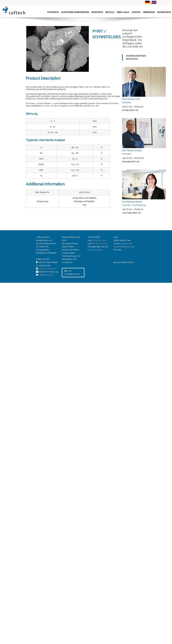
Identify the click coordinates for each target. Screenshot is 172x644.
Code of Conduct (95, 250)
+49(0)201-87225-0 (47, 269)
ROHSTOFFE (97, 12)
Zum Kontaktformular (72, 272)
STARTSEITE (53, 12)
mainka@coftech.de (131, 213)
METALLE (110, 12)
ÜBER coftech (123, 12)
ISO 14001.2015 (99, 243)
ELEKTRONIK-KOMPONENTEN (75, 12)
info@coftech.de (46, 275)
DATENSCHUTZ (164, 12)
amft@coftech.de (130, 110)
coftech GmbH (43, 237)
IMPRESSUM (149, 12)
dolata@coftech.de (131, 162)
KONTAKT (136, 12)
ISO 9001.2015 (100, 240)
